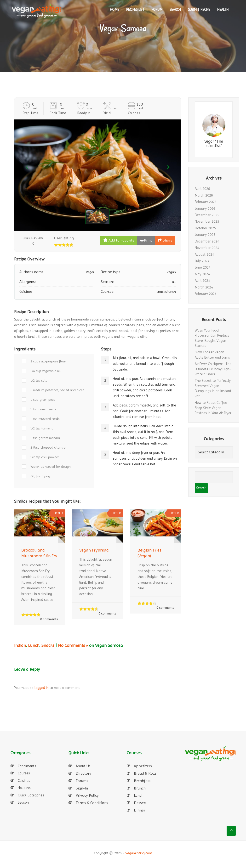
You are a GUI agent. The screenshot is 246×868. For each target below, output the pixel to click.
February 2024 (206, 294)
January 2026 (205, 209)
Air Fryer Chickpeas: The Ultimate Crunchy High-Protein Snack (213, 369)
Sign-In (82, 788)
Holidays (24, 788)
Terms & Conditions (92, 803)
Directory (83, 773)
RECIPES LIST (135, 10)
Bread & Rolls (145, 773)
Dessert (140, 803)
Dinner (140, 810)
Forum (157, 10)
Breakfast (142, 781)
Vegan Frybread (94, 550)
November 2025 (207, 221)
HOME (114, 10)
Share (165, 240)
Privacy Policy (87, 795)
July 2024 (202, 261)
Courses (24, 773)
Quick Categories (31, 795)
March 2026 (204, 195)
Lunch (34, 645)
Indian (20, 645)
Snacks (48, 645)
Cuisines (24, 781)
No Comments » (73, 645)
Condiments (27, 766)
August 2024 (204, 254)
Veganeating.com (139, 853)
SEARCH (175, 10)
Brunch (140, 788)
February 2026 (206, 202)
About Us (83, 766)
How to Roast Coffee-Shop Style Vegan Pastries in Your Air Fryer (213, 408)
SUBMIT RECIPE (199, 10)
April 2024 (202, 281)
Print (146, 240)
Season (23, 802)
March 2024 (204, 287)
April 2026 (202, 189)
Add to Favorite (119, 240)
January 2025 (205, 235)
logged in (42, 688)
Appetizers (143, 766)
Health (223, 10)
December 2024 (207, 241)
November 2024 (207, 248)
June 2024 (203, 267)
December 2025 (207, 215)
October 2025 (205, 228)
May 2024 (202, 274)
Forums (82, 781)
